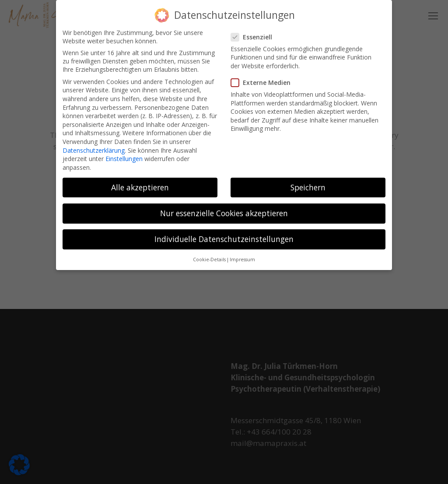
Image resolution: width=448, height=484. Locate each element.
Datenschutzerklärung (94, 145)
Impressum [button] (242, 254)
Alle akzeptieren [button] (140, 182)
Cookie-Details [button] (209, 254)
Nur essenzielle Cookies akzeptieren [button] (224, 207)
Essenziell (255, 31)
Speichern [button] (308, 182)
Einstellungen (124, 153)
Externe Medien (264, 77)
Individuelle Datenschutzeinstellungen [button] (224, 233)
